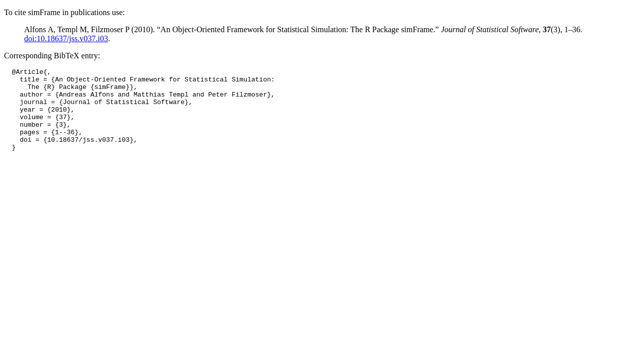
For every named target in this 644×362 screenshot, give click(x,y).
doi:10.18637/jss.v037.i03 (66, 38)
